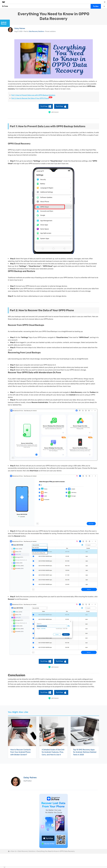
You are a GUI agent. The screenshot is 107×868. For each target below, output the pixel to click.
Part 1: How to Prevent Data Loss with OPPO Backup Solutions (33, 95)
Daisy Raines (20, 28)
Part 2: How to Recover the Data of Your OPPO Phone (30, 98)
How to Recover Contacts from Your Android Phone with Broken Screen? (21, 752)
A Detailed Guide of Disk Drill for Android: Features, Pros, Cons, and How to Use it (53, 752)
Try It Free (44, 106)
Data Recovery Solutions (36, 31)
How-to (14, 851)
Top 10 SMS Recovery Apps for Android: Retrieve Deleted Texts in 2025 (85, 752)
